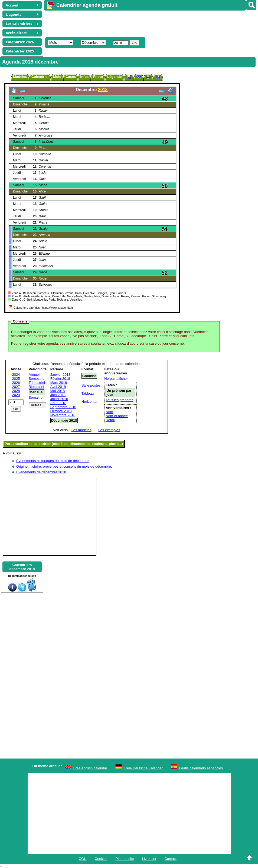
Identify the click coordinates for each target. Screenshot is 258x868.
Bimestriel (36, 387)
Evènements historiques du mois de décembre (52, 461)
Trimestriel (37, 383)
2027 (16, 387)
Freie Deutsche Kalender (143, 768)
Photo (98, 77)
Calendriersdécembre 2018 (22, 567)
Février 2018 (60, 379)
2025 (16, 379)
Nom (109, 412)
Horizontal (89, 402)
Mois (57, 77)
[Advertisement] (143, 23)
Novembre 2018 (63, 415)
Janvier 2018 (60, 375)
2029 (16, 395)
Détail (110, 420)
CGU (83, 859)
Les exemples (109, 430)
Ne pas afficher (116, 379)
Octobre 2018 (61, 411)
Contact (171, 859)
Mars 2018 (59, 383)
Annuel (34, 375)
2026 (16, 383)
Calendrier (40, 77)
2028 (16, 391)
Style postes (91, 385)
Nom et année (117, 416)
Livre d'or (149, 859)
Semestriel (37, 379)
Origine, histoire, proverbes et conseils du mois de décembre (64, 466)
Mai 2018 (58, 391)
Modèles (20, 77)
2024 (16, 375)
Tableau (88, 393)
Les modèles (81, 430)
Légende (114, 77)
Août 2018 (58, 403)
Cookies (101, 859)
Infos (84, 77)
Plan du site (125, 859)
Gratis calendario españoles (201, 768)
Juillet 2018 (59, 399)
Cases (71, 77)
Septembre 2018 (63, 407)
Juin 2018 (58, 395)
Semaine (36, 398)
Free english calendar (90, 768)
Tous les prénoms (119, 400)
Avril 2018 (58, 387)
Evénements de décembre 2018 (41, 472)
